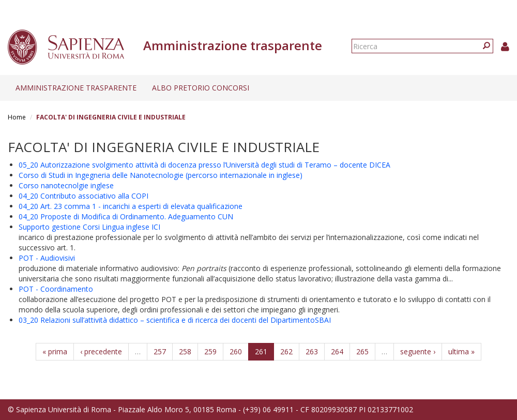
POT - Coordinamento (56, 289)
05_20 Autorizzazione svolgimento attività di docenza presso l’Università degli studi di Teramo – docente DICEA (204, 165)
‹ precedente (101, 351)
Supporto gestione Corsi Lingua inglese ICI (89, 227)
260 (236, 351)
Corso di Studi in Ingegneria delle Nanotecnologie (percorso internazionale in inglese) (161, 175)
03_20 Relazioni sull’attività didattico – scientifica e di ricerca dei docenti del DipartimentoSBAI (175, 320)
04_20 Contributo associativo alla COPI (83, 196)
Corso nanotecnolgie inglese (66, 185)
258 (185, 351)
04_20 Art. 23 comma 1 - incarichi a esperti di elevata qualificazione (131, 206)
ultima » (461, 351)
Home (17, 117)
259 (210, 351)
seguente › (418, 351)
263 (312, 351)
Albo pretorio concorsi (201, 88)
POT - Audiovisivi (47, 258)
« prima (55, 351)
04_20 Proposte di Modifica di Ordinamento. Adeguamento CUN (126, 216)
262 (286, 351)
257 (160, 351)
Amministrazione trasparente (76, 88)
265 (362, 351)
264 (337, 351)
